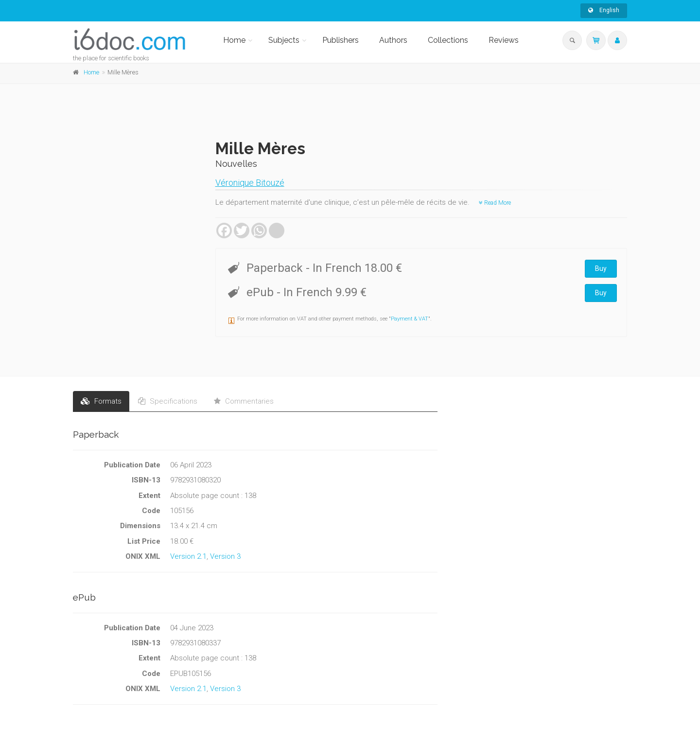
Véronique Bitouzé (250, 183)
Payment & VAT (410, 319)
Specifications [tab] (168, 401)
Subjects (284, 40)
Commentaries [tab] (244, 401)
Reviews (504, 40)
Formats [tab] (101, 401)
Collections (448, 40)
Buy (601, 268)
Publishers (341, 40)
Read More (495, 203)
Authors (393, 40)
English (604, 10)
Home (234, 40)
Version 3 (225, 556)
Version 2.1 (188, 556)
